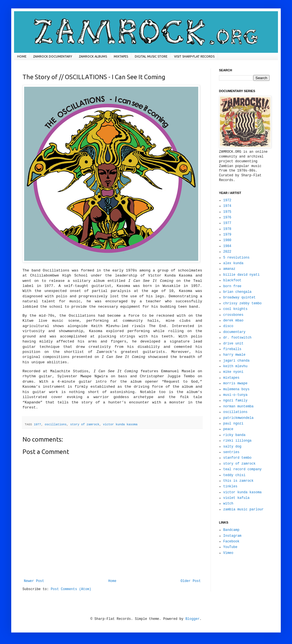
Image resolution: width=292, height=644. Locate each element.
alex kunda (233, 263)
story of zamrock (85, 424)
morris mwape (235, 383)
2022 (227, 252)
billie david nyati (241, 275)
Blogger (192, 619)
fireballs (232, 349)
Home (112, 581)
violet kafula (236, 498)
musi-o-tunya (235, 395)
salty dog (232, 447)
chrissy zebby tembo (242, 303)
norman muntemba (238, 407)
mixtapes (231, 378)
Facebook (231, 542)
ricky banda (234, 435)
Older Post (191, 581)
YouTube (230, 547)
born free (232, 286)
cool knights (235, 309)
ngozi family (235, 401)
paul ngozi (233, 424)
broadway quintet (239, 298)
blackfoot (232, 280)
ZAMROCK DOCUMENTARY (53, 56)
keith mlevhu (235, 366)
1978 (227, 229)
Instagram (232, 536)
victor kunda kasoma (120, 424)
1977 (37, 424)
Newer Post (34, 581)
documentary (234, 332)
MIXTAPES (121, 56)
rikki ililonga (237, 441)
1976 (227, 218)
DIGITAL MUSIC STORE (151, 56)
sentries (231, 452)
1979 (227, 235)
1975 (227, 212)
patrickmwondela (238, 418)
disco (228, 326)
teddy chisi (234, 475)
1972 (227, 200)
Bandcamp (231, 530)
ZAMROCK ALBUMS (93, 56)
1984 (227, 246)
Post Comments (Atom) (71, 589)
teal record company (242, 469)
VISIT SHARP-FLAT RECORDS (194, 56)
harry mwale (234, 355)
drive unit (233, 344)
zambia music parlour (243, 510)
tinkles (230, 487)
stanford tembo (237, 458)
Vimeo (228, 553)
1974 (227, 206)
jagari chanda (236, 361)
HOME (22, 56)
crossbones (233, 315)
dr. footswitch (237, 338)
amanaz (229, 269)
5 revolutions (236, 258)
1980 (227, 240)
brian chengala (237, 292)
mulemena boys (236, 389)
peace (228, 429)
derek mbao (233, 321)
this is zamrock (238, 481)
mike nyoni (233, 372)
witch (228, 504)
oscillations (56, 424)
